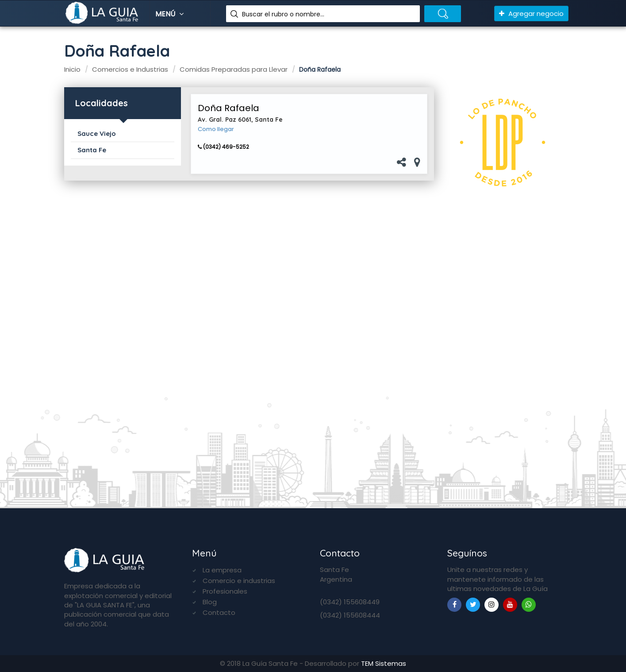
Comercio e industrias (239, 581)
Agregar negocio (531, 14)
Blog (210, 602)
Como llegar (216, 129)
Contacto (219, 612)
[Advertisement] (505, 349)
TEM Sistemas (384, 663)
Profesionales (225, 591)
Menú (171, 14)
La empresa (222, 570)
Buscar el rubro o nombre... (283, 14)
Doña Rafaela (229, 108)
